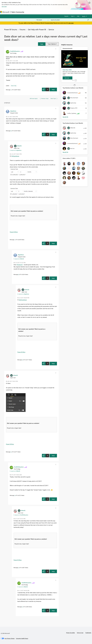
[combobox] (70, 20)
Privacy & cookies (71, 633)
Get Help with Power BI (37, 29)
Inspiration (35, 12)
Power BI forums (11, 29)
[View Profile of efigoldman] (13, 111)
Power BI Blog (14, 232)
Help (78, 16)
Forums (28, 12)
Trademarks (88, 633)
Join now (4, 6)
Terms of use (80, 633)
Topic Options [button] (52, 44)
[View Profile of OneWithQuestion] (15, 51)
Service (51, 29)
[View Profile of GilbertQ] (19, 146)
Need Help (14, 86)
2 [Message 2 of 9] (11, 452)
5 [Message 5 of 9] (22, 607)
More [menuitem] (63, 12)
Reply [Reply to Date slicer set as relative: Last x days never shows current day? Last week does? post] (53, 89)
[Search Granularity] (42, 20)
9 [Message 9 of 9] (22, 360)
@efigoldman (15, 156)
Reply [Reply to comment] (53, 134)
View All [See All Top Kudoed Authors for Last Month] (65, 152)
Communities (50, 12)
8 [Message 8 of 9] (19, 274)
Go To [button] (84, 16)
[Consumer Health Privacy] (22, 638)
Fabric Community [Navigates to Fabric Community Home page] (18, 12)
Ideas (42, 12)
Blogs (57, 12)
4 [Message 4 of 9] (19, 568)
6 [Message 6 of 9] (11, 131)
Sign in (73, 16)
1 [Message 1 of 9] (11, 90)
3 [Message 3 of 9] (15, 495)
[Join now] (67, 78)
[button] (42, 44)
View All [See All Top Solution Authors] (65, 117)
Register (66, 16)
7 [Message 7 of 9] (15, 240)
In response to (16, 150)
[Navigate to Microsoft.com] (5, 12)
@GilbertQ (20, 265)
